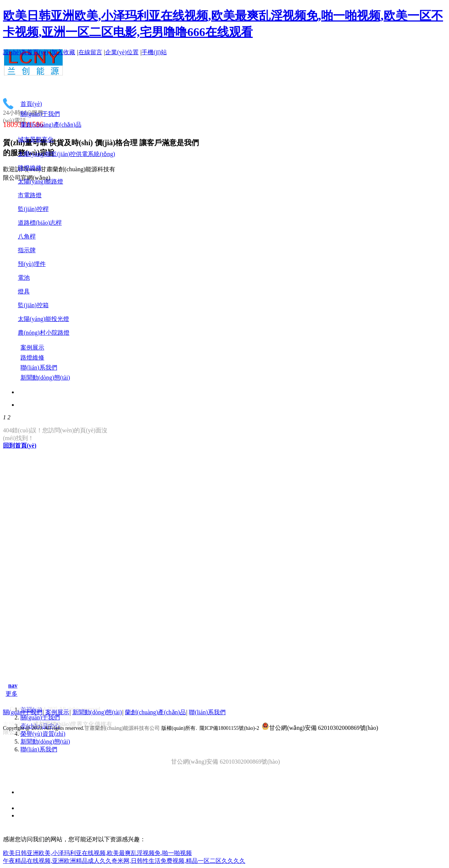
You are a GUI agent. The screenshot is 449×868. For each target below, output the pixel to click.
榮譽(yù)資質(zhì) (43, 734)
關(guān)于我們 (40, 717)
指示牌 (27, 250)
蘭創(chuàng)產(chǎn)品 (155, 712)
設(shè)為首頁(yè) (26, 52)
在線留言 (90, 52)
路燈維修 (30, 168)
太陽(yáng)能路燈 (41, 181)
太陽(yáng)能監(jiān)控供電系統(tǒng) (67, 154)
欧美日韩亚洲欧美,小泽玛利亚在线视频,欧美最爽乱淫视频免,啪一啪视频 (97, 853)
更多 (12, 694)
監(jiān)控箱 (33, 305)
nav (13, 685)
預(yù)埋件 (32, 264)
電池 (24, 278)
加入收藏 (63, 52)
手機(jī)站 (154, 52)
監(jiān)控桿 (33, 209)
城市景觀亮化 (36, 139)
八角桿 (27, 236)
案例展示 (57, 712)
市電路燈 (30, 195)
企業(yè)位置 (122, 52)
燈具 (24, 291)
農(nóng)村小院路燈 (44, 333)
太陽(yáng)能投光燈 (43, 319)
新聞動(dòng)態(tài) (45, 742)
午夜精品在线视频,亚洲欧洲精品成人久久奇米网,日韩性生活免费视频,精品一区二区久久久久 (124, 861)
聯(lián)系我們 (39, 749)
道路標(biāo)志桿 (40, 223)
